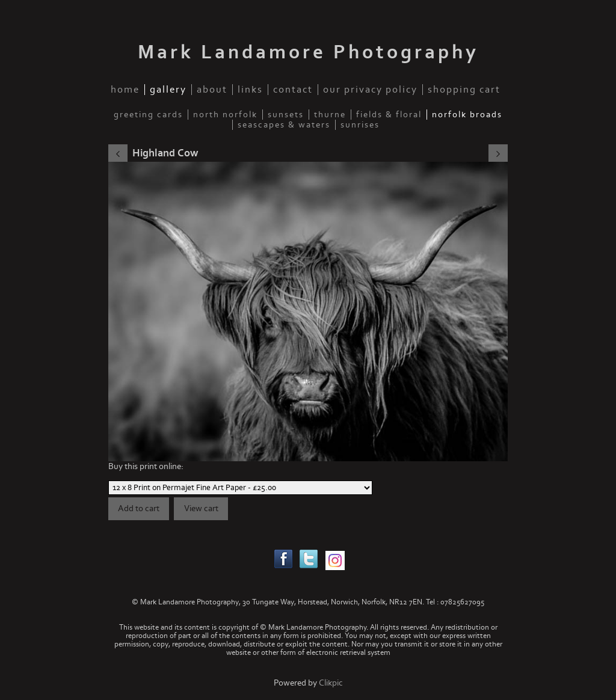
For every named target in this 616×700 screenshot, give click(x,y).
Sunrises (360, 125)
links (250, 90)
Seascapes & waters (284, 125)
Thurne (330, 115)
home (125, 90)
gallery (168, 90)
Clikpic (331, 683)
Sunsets (286, 115)
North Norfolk (225, 115)
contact (293, 90)
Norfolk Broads (467, 115)
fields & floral (389, 115)
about (212, 90)
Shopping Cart (464, 90)
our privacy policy (370, 90)
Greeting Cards (148, 115)
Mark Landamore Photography (308, 52)
